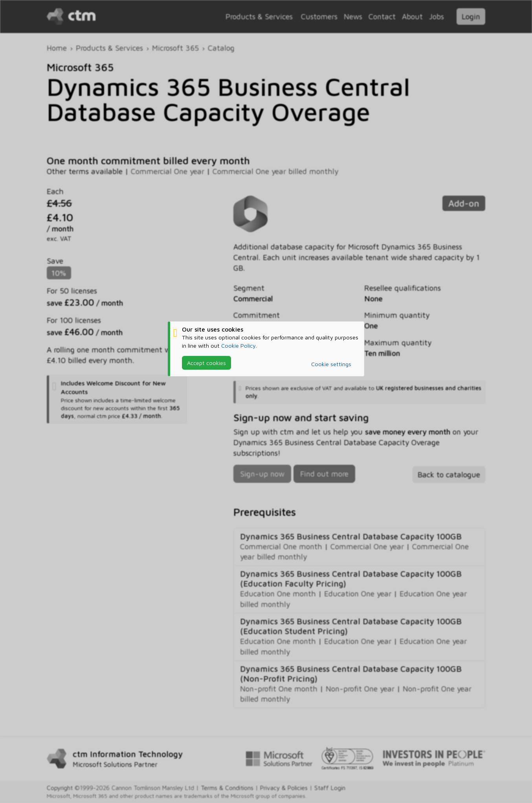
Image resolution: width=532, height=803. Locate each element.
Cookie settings (331, 364)
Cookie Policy (238, 345)
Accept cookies (206, 362)
